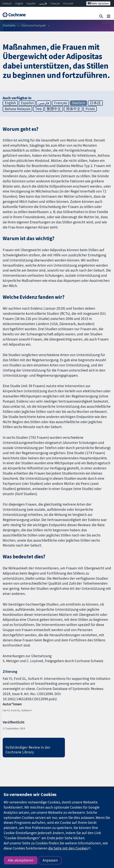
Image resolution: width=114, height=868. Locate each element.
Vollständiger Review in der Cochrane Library (28, 750)
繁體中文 (54, 109)
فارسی (43, 3)
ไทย (38, 109)
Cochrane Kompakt (34, 25)
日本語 (95, 103)
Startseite (9, 25)
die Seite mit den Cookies (68, 848)
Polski (90, 109)
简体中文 (73, 109)
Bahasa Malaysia (18, 109)
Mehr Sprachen (98, 3)
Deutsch (7, 3)
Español (31, 3)
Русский (68, 3)
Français (55, 3)
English (19, 3)
